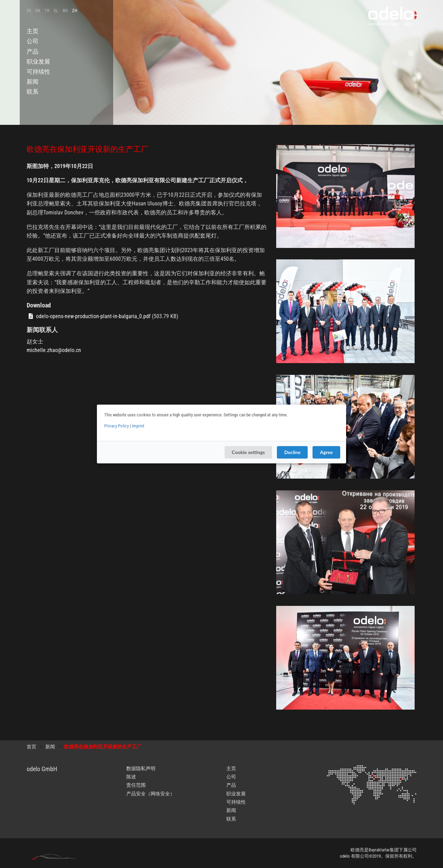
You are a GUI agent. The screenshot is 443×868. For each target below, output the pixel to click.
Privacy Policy (116, 426)
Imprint (138, 426)
